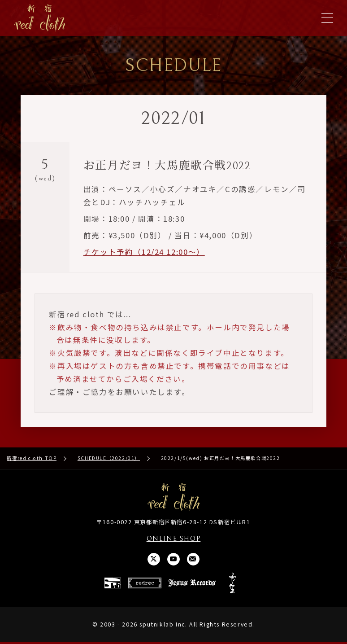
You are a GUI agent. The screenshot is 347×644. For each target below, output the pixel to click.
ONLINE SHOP (173, 539)
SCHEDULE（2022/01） (109, 459)
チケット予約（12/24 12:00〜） (144, 252)
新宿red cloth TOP (32, 459)
